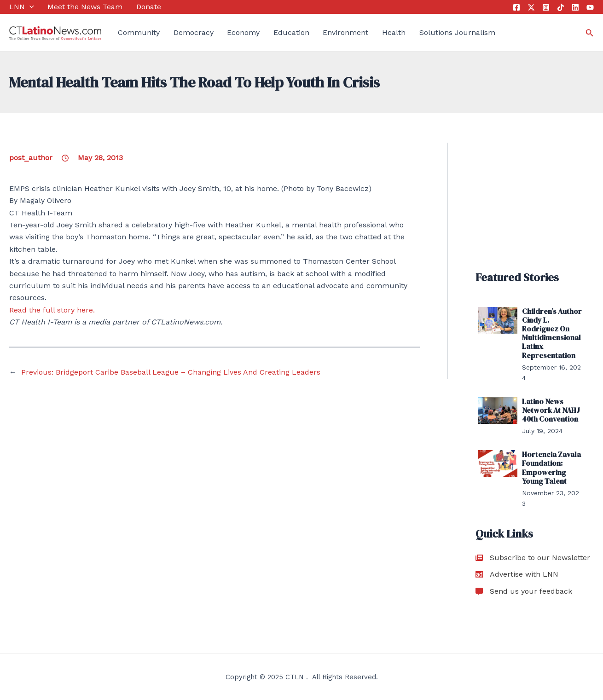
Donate (149, 7)
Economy (243, 32)
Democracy (194, 32)
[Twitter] (531, 7)
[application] (29, 7)
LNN (22, 7)
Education (291, 32)
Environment (345, 32)
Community (139, 32)
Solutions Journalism (457, 32)
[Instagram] (546, 7)
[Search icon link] (590, 33)
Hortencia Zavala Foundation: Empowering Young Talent (551, 468)
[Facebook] (516, 7)
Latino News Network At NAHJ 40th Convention (551, 410)
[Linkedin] (575, 7)
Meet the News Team (85, 7)
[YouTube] (590, 7)
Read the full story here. (52, 310)
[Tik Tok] (561, 7)
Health (394, 32)
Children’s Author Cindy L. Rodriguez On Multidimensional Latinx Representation (552, 333)
